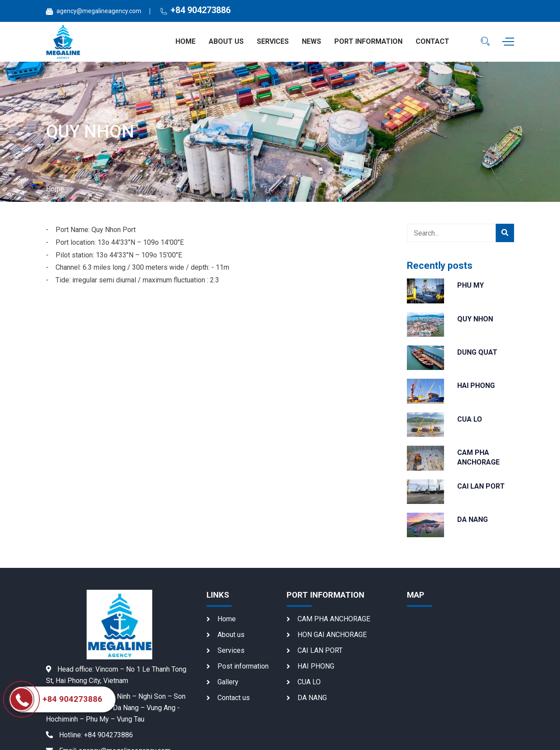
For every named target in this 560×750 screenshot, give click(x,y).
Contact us (234, 698)
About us (226, 41)
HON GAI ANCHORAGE (332, 635)
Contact (432, 41)
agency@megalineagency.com (99, 11)
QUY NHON (475, 319)
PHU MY (471, 285)
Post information (243, 666)
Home (185, 41)
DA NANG (472, 519)
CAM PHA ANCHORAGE (334, 619)
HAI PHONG (476, 386)
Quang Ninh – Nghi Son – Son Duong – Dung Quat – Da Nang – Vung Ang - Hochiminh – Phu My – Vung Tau (116, 708)
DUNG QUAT (477, 352)
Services (273, 41)
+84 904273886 (201, 10)
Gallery (228, 682)
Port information (368, 41)
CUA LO (470, 419)
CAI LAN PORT (481, 486)
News (311, 41)
